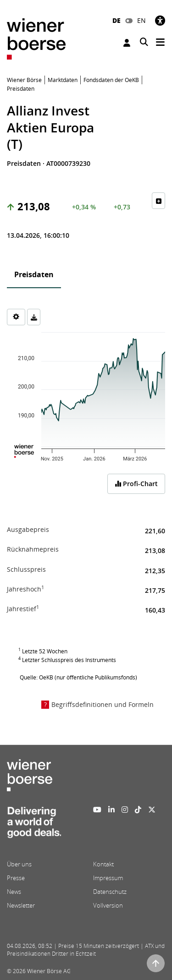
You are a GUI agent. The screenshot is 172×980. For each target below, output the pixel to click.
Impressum (108, 878)
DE (117, 20)
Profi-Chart (136, 484)
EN (141, 20)
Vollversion (108, 905)
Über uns (19, 864)
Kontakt (103, 864)
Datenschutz (110, 892)
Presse (16, 878)
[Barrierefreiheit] (160, 20)
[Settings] (16, 317)
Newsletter (21, 905)
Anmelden (127, 43)
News (14, 892)
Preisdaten (34, 274)
